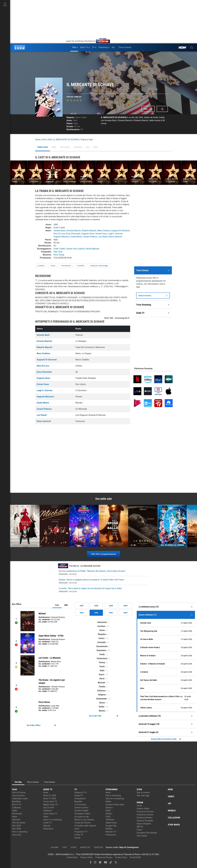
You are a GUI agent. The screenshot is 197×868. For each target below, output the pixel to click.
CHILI (108, 817)
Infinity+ (109, 814)
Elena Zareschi (115, 237)
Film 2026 (16, 829)
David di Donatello (145, 821)
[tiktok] (111, 863)
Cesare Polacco (90, 237)
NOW (108, 811)
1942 (75, 120)
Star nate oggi (143, 795)
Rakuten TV (111, 832)
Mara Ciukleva (104, 231)
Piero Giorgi (59, 255)
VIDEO (171, 797)
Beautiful (78, 802)
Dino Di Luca (59, 234)
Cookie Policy (121, 857)
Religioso (102, 695)
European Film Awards (147, 833)
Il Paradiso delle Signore (85, 826)
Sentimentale (101, 699)
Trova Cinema (18, 795)
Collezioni (16, 808)
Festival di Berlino (145, 818)
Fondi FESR (135, 857)
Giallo (102, 670)
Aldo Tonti (58, 252)
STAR (139, 789)
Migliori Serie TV (51, 805)
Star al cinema (143, 792)
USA (66, 605)
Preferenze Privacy (104, 857)
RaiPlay (109, 829)
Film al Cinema (19, 792)
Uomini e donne (81, 808)
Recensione (66, 266)
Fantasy (102, 662)
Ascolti (77, 838)
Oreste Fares (101, 234)
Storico (102, 703)
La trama (41, 266)
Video (15, 811)
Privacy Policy (87, 857)
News (15, 817)
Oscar (139, 806)
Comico (101, 638)
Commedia (102, 642)
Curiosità (80, 266)
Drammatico (101, 650)
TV (76, 789)
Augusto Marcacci (61, 237)
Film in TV (17, 805)
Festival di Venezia (145, 812)
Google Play (111, 826)
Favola (102, 666)
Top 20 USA (49, 808)
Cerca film (17, 835)
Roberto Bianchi (89, 231)
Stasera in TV (80, 792)
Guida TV (47, 823)
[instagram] (95, 863)
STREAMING (112, 789)
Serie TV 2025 (50, 795)
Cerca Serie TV (50, 802)
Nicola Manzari (93, 249)
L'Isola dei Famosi (82, 823)
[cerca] (192, 47)
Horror (102, 679)
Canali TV (79, 835)
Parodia (102, 687)
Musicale (102, 683)
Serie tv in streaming (52, 820)
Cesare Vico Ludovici (75, 249)
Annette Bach (60, 231)
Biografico (102, 634)
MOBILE (172, 811)
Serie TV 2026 (50, 799)
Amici (77, 829)
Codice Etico (72, 857)
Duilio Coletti (81, 117)
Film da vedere (19, 823)
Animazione (102, 622)
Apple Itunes (111, 823)
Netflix (108, 802)
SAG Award (142, 836)
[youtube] (106, 863)
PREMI (140, 803)
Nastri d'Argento (144, 824)
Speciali (47, 826)
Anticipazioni (80, 799)
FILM (14, 789)
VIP (169, 804)
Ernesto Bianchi (74, 231)
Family (102, 654)
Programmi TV (81, 832)
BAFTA (140, 827)
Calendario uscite (20, 799)
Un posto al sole (82, 817)
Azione (102, 630)
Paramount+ (111, 835)
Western (102, 711)
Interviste (16, 820)
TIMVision (110, 820)
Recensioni (17, 814)
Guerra (101, 675)
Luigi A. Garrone (115, 234)
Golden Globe (143, 809)
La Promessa (80, 805)
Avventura (102, 626)
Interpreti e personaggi (99, 266)
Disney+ (109, 808)
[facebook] (91, 863)
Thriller (101, 707)
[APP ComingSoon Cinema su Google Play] (165, 847)
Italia (57, 605)
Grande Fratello (81, 811)
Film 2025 (16, 826)
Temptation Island (82, 814)
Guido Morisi (76, 237)
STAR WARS (174, 825)
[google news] (100, 863)
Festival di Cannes (145, 815)
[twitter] (116, 863)
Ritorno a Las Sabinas (84, 820)
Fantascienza (102, 658)
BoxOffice (16, 802)
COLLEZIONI (174, 818)
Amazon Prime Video (115, 805)
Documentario (102, 646)
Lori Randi (103, 237)
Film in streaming (20, 832)
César (139, 830)
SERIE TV (48, 789)
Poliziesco (101, 691)
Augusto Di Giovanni (120, 231)
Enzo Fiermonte (73, 234)
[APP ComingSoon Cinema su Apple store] (147, 847)
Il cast (53, 266)
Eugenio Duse (88, 234)
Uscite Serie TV (50, 814)
